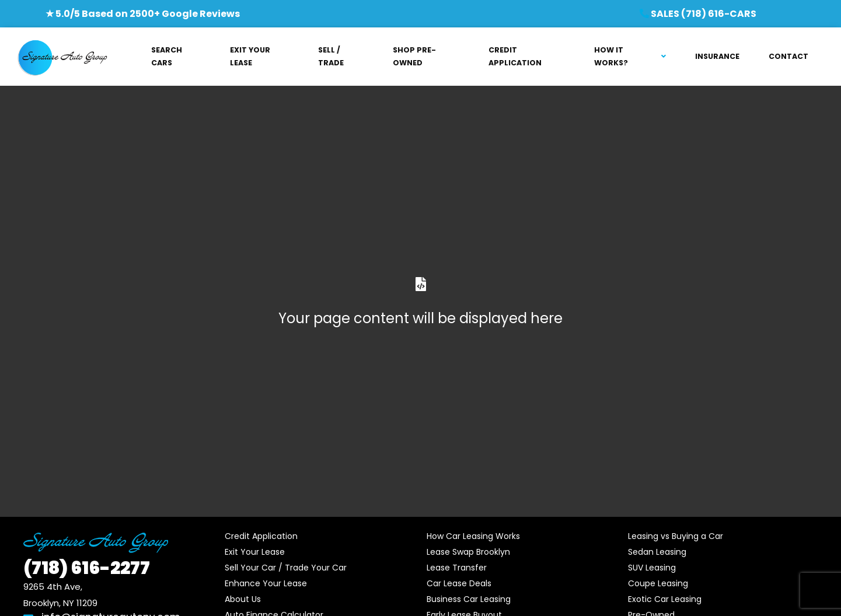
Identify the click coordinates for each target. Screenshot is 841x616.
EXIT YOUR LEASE (250, 56)
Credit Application (261, 536)
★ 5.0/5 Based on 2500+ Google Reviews (143, 14)
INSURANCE (717, 56)
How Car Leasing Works (473, 536)
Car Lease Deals (459, 583)
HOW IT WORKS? (611, 56)
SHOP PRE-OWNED (414, 56)
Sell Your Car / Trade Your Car (286, 568)
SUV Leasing (652, 568)
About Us (243, 599)
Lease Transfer (457, 568)
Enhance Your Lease (266, 583)
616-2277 (87, 568)
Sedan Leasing (657, 552)
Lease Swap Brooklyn (468, 552)
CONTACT (788, 56)
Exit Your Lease (255, 552)
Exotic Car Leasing (665, 599)
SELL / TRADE (331, 56)
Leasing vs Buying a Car (676, 536)
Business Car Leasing (469, 599)
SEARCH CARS (167, 56)
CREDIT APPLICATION (515, 56)
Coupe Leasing (658, 583)
